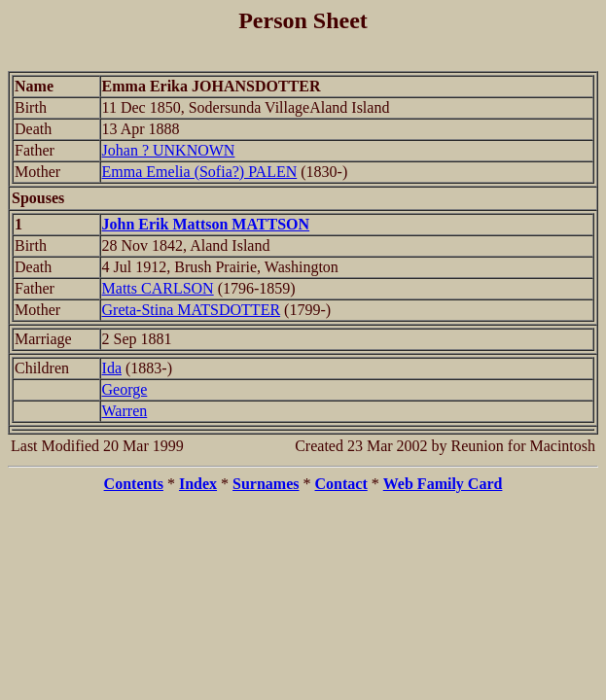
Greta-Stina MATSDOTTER (192, 310)
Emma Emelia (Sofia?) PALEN (200, 172)
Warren (125, 411)
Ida (112, 368)
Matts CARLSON (158, 288)
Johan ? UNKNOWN (169, 150)
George (125, 389)
